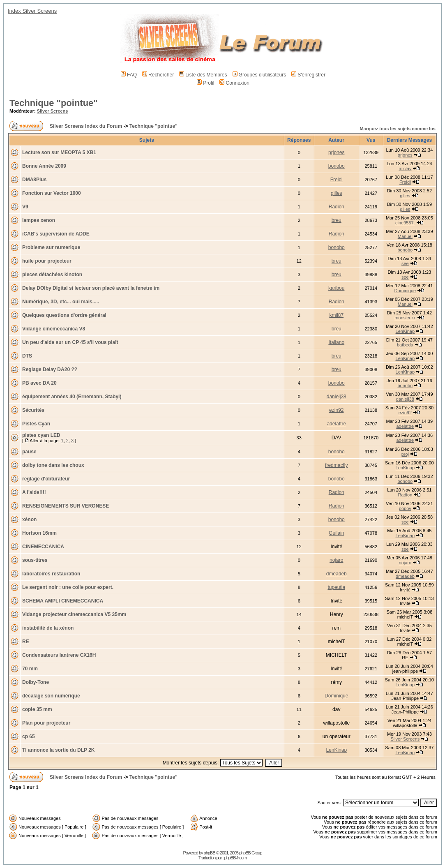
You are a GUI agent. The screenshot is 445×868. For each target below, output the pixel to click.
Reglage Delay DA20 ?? (50, 369)
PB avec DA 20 (39, 383)
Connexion (234, 83)
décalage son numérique (51, 696)
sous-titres (35, 560)
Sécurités (33, 410)
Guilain (336, 533)
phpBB (210, 853)
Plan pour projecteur (46, 723)
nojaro (336, 560)
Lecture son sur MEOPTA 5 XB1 (59, 152)
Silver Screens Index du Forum (86, 126)
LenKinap (405, 331)
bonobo (337, 166)
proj (405, 454)
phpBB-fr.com (236, 858)
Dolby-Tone (36, 682)
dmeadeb (337, 574)
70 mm (30, 669)
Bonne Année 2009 (44, 166)
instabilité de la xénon (48, 628)
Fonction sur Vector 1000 (52, 193)
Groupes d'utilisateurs (259, 75)
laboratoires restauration (51, 574)
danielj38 (337, 397)
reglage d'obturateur (46, 479)
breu (337, 220)
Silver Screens (53, 111)
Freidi (337, 180)
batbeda (405, 345)
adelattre (336, 424)
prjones (336, 152)
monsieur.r (405, 318)
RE (26, 642)
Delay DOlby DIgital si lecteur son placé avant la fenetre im (91, 288)
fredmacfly (336, 465)
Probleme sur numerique (51, 247)
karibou (336, 288)
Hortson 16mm (39, 533)
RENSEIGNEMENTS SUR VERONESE (66, 506)
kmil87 (336, 315)
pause (29, 452)
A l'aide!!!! (34, 492)
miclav (405, 169)
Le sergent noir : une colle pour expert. (68, 587)
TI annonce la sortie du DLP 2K (58, 750)
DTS (27, 356)
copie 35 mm (37, 709)
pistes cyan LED (41, 435)
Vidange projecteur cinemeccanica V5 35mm (74, 614)
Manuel (405, 236)
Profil (205, 83)
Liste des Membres (203, 75)
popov (405, 508)
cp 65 (29, 736)
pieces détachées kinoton (52, 275)
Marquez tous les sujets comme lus (398, 129)
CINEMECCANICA (43, 547)
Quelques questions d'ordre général (64, 315)
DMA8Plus (34, 180)
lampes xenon (39, 220)
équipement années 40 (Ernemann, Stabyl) (72, 397)
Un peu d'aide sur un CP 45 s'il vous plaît (70, 342)
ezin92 (336, 410)
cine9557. (405, 223)
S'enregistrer (308, 75)
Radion (337, 207)
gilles (336, 193)
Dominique (405, 291)
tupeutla (336, 587)
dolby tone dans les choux (53, 465)
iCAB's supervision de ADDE (56, 234)
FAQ (129, 75)
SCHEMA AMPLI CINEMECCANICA (63, 601)
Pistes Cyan (36, 424)
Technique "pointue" (54, 103)
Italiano (336, 342)
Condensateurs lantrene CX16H (59, 655)
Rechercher (158, 75)
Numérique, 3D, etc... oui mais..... (61, 302)
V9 (25, 207)
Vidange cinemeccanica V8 (54, 329)
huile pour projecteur (47, 261)
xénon (29, 519)
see (405, 263)
